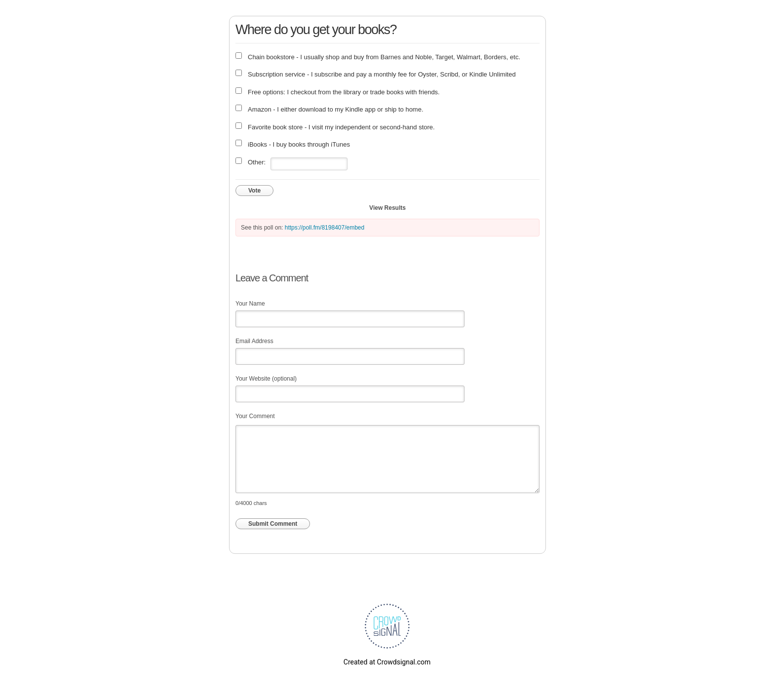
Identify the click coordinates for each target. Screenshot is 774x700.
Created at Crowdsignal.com (387, 662)
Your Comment (255, 416)
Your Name (250, 304)
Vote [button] (254, 191)
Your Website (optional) (266, 379)
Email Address (254, 341)
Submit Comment (273, 524)
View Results (387, 208)
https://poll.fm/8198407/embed (325, 228)
